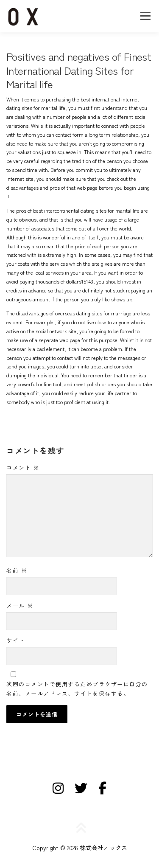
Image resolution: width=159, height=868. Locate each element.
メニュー (145, 16)
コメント (23, 468)
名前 (17, 570)
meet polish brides (95, 384)
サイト (16, 640)
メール (20, 605)
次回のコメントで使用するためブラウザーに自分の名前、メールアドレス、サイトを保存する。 (77, 689)
